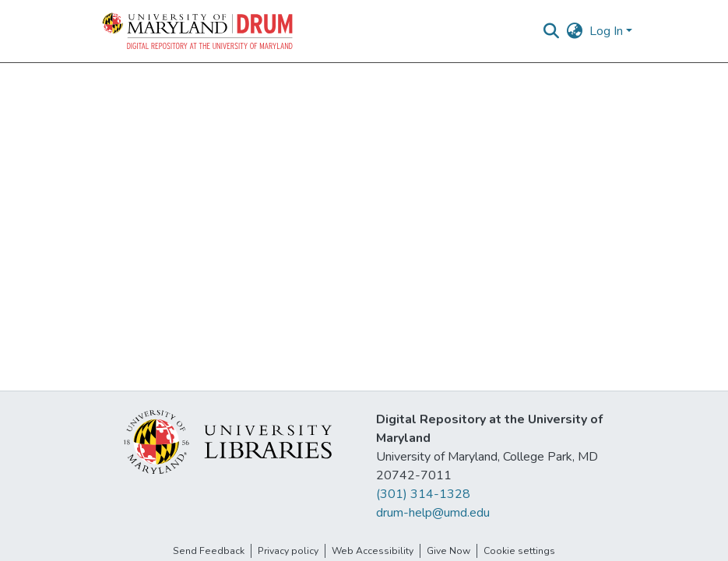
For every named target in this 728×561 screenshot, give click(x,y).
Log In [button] (608, 31)
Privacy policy (288, 551)
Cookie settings (519, 551)
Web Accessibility (373, 551)
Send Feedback (209, 551)
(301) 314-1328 (423, 494)
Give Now (448, 551)
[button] (199, 31)
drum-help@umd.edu (433, 513)
